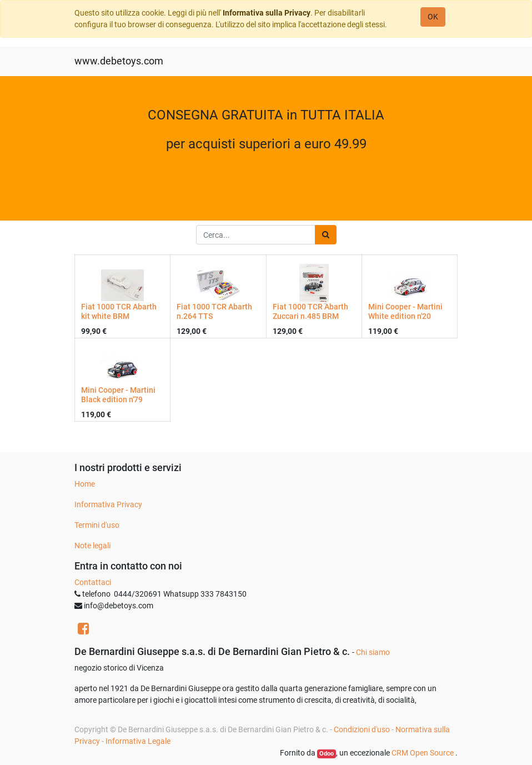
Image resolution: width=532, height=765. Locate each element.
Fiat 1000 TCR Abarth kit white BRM (119, 311)
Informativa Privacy (108, 504)
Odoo (327, 754)
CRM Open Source (423, 753)
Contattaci (93, 582)
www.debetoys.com (119, 61)
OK (433, 17)
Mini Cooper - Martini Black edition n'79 (118, 395)
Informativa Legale (138, 741)
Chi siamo (373, 652)
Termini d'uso (97, 525)
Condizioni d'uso (362, 729)
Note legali (92, 546)
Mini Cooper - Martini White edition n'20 (405, 311)
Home (85, 484)
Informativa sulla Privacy (267, 13)
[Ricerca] (326, 235)
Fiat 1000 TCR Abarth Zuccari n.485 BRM (310, 311)
